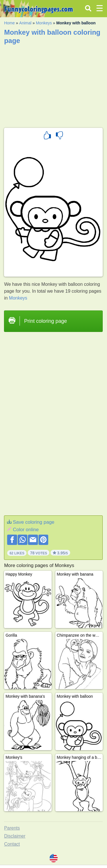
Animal (25, 23)
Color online (26, 530)
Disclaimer (15, 836)
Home (9, 23)
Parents (12, 828)
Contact (12, 844)
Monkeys (44, 23)
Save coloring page (34, 522)
